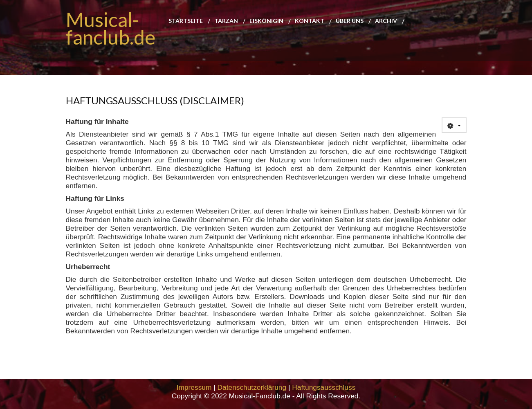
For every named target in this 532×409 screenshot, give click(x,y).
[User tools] (454, 125)
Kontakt (310, 21)
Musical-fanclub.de (111, 28)
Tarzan (226, 21)
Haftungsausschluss (324, 387)
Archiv (386, 21)
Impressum (194, 387)
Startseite (186, 21)
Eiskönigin (266, 21)
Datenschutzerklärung (252, 387)
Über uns (350, 21)
